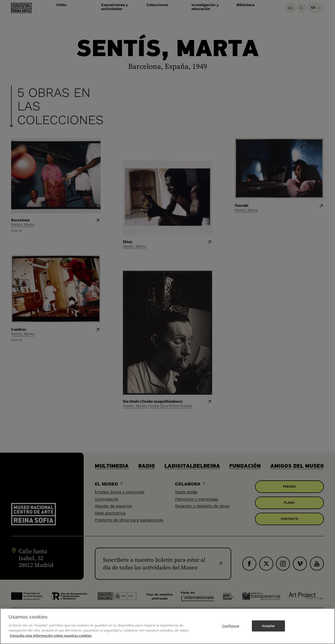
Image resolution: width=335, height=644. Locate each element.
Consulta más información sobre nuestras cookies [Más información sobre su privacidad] (51, 642)
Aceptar (268, 632)
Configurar (231, 632)
